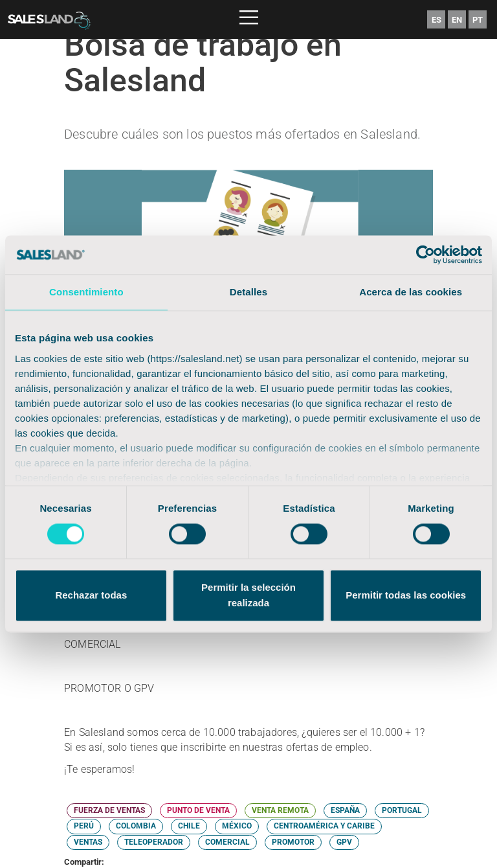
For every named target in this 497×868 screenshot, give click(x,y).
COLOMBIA (136, 826)
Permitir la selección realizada (248, 596)
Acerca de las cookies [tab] (411, 292)
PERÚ (84, 826)
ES (436, 20)
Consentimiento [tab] (86, 292)
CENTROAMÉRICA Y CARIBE (324, 826)
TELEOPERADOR (154, 842)
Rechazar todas (91, 596)
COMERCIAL (227, 842)
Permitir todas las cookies (406, 596)
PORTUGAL (402, 810)
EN (457, 20)
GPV (344, 842)
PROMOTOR (293, 842)
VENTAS (88, 842)
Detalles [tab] (248, 292)
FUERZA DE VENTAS (109, 810)
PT (478, 20)
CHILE (189, 826)
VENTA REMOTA (280, 810)
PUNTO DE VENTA (198, 810)
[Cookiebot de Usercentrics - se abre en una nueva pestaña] (425, 255)
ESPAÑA (345, 810)
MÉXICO (237, 826)
